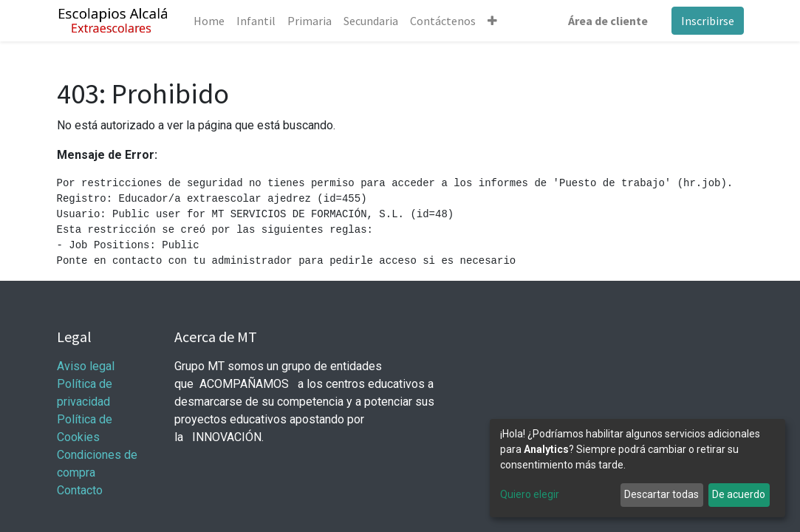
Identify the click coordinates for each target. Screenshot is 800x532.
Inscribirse (708, 21)
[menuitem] (209, 21)
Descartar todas (661, 494)
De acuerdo (739, 494)
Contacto (80, 490)
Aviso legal (87, 366)
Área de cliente (608, 21)
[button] (492, 21)
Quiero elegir (530, 494)
